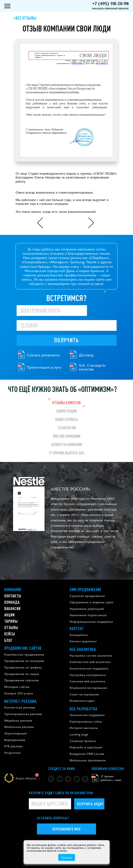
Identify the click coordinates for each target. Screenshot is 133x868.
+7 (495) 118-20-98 (110, 3)
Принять (67, 857)
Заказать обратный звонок (110, 8)
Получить (66, 340)
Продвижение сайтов (23, 648)
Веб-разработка (83, 709)
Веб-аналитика (83, 649)
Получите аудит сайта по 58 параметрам (61, 793)
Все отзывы (26, 18)
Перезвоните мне (66, 829)
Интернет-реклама (21, 701)
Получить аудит (90, 804)
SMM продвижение (86, 589)
